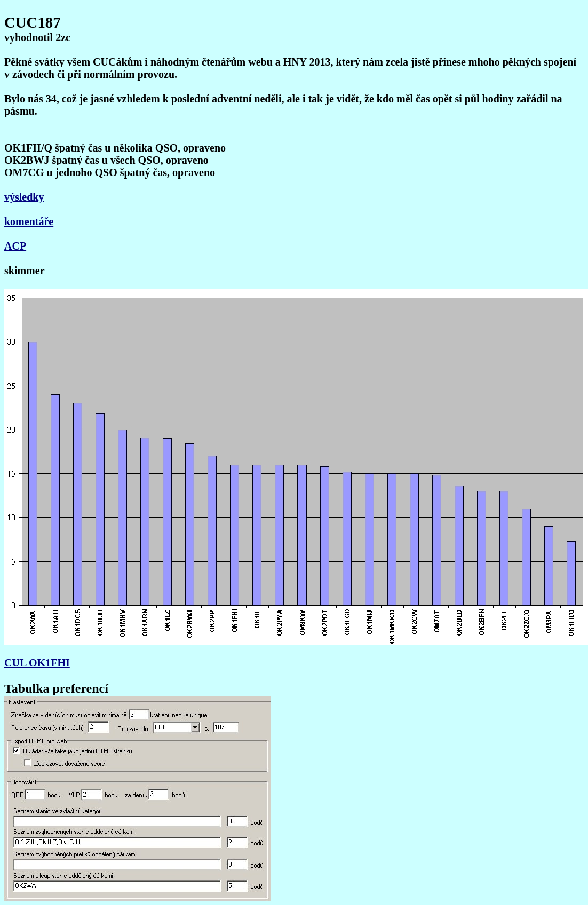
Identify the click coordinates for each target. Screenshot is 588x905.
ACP (15, 246)
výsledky (24, 197)
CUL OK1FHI (37, 663)
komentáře (29, 221)
